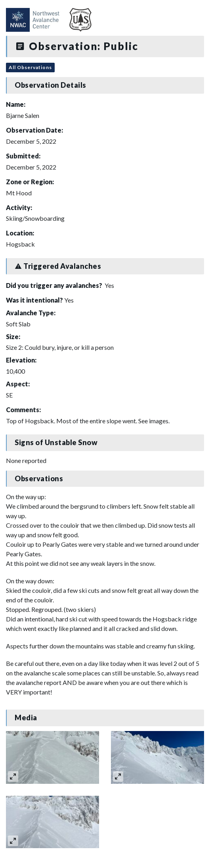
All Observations (30, 67)
